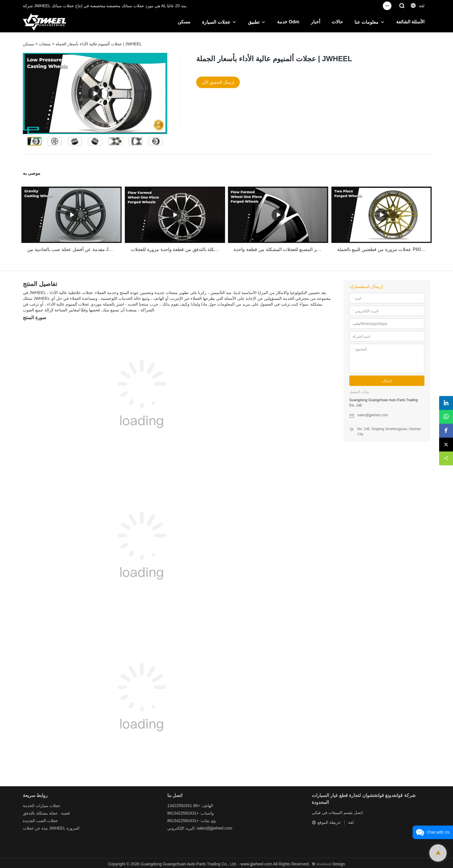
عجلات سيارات (48, 804)
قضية (65, 811)
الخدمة (29, 804)
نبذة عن (41, 826)
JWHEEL (57, 826)
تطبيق (254, 22)
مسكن (184, 22)
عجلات (28, 826)
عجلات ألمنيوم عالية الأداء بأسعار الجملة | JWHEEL (99, 44)
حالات (337, 22)
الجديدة (29, 819)
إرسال (387, 379)
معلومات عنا (366, 22)
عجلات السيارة (216, 22)
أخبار (315, 22)
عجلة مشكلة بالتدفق (40, 811)
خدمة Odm (288, 22)
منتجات (45, 44)
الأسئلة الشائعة (410, 22)
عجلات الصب (47, 819)
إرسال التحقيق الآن (218, 82)
